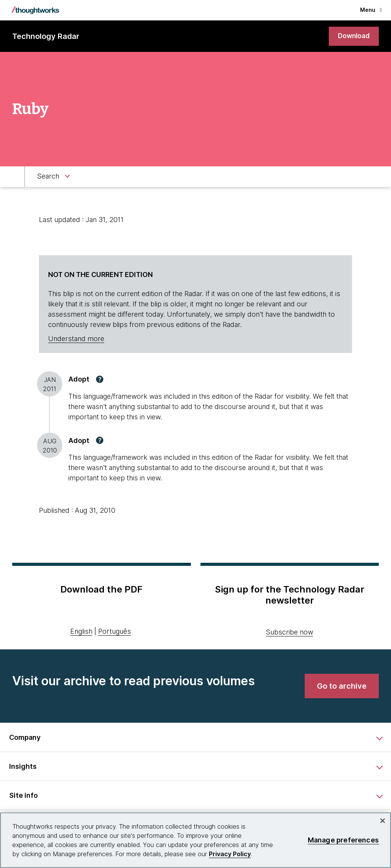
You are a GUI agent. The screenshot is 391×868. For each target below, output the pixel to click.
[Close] (383, 821)
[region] (195, 840)
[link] (353, 36)
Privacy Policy (230, 854)
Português (115, 632)
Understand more (76, 339)
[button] (100, 380)
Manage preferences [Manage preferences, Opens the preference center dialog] (343, 840)
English (81, 632)
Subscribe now (289, 632)
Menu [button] (371, 10)
